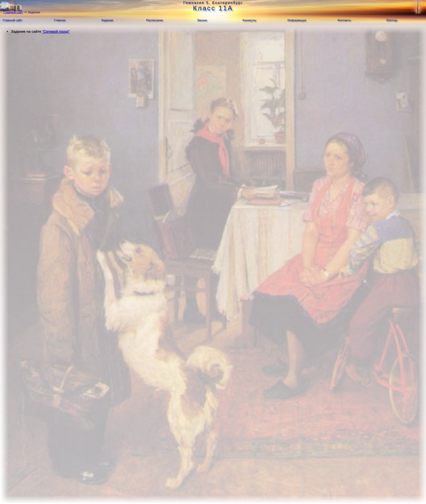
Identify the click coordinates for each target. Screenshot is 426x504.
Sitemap (392, 20)
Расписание (155, 20)
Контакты (344, 20)
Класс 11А (213, 8)
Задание (107, 20)
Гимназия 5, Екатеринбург (213, 3)
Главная (60, 20)
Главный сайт (13, 12)
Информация (297, 20)
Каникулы (249, 20)
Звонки (202, 20)
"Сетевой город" (56, 31)
